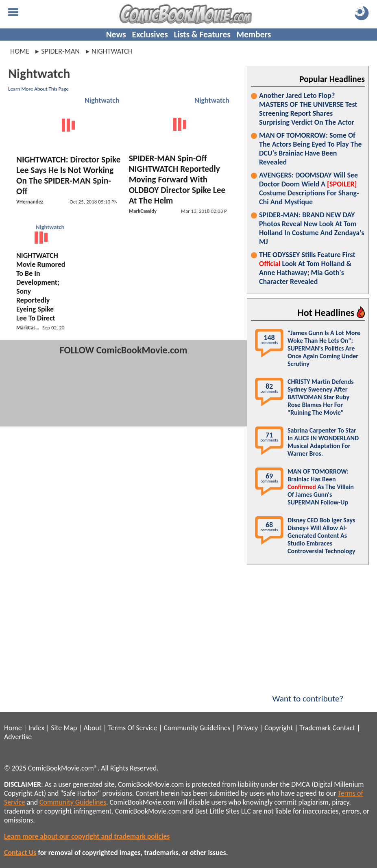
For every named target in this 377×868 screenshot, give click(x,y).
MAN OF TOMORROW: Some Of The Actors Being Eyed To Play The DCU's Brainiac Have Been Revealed (310, 149)
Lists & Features (202, 35)
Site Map (64, 728)
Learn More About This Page (38, 89)
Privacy (247, 728)
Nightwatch (102, 100)
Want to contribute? (308, 693)
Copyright (279, 728)
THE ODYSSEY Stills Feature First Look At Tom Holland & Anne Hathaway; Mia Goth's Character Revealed (307, 268)
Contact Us (20, 853)
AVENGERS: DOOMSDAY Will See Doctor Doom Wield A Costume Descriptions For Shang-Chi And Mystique (309, 188)
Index (36, 728)
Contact (344, 728)
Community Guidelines (197, 728)
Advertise (18, 737)
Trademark (315, 728)
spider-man (60, 51)
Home (20, 51)
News (116, 35)
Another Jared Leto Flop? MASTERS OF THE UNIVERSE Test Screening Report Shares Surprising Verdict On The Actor (308, 109)
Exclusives (150, 35)
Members (254, 35)
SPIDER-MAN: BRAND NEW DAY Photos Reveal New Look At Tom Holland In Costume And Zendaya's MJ (312, 228)
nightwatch (112, 51)
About (92, 728)
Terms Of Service (133, 728)
